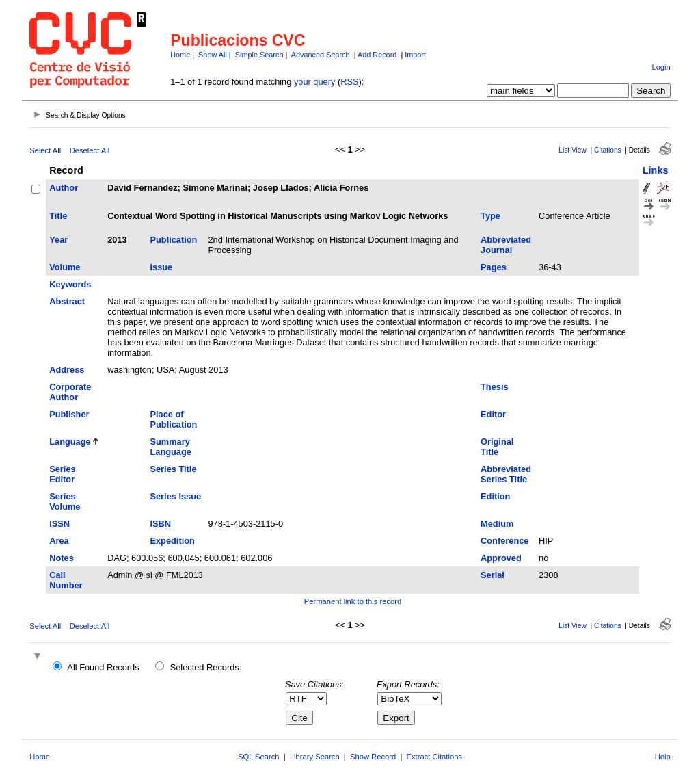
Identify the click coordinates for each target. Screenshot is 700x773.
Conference (504, 541)
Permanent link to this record (353, 601)
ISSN (59, 524)
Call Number (66, 580)
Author (64, 188)
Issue (161, 267)
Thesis (495, 387)
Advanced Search (321, 55)
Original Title (497, 447)
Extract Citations (434, 757)
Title (58, 216)
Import (415, 55)
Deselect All (90, 150)
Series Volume (65, 501)
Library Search (315, 757)
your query (314, 82)
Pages (494, 267)
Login (661, 67)
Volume (65, 267)
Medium (497, 524)
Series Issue (175, 496)
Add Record (377, 55)
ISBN (160, 524)
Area (59, 541)
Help (663, 757)
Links (656, 170)
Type (490, 216)
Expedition (172, 541)
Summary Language (170, 447)
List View (573, 150)
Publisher (69, 414)
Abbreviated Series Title (506, 474)
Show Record (373, 757)
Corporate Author (70, 392)
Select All (45, 150)
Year (58, 240)
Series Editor (62, 474)
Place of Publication (173, 419)
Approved (501, 558)
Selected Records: (206, 667)
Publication (173, 240)
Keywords (70, 284)
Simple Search (259, 55)
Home (180, 55)
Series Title (173, 469)
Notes (62, 558)
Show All (213, 55)
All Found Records (103, 667)
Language (70, 442)
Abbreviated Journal (506, 245)
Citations (608, 150)
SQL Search (259, 757)
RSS (349, 82)
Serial (493, 575)
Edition (495, 496)
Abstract (67, 301)
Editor (493, 414)
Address (67, 370)
